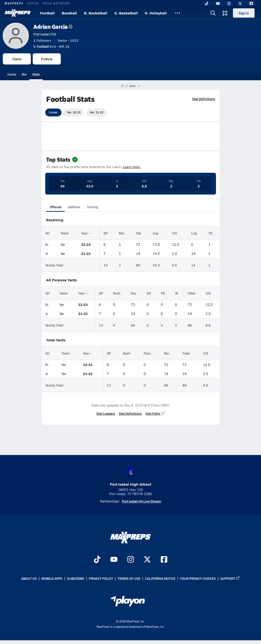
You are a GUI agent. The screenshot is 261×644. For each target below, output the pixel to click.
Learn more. (132, 167)
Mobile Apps (52, 579)
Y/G (174, 233)
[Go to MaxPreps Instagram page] (131, 560)
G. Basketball (126, 13)
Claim (17, 59)
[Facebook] (251, 3)
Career (53, 112)
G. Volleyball (156, 13)
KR (149, 293)
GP (106, 233)
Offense (55, 207)
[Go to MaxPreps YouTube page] (114, 560)
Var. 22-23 (74, 112)
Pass (147, 353)
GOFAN (33, 3)
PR (163, 293)
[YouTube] (218, 3)
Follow (47, 59)
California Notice (160, 579)
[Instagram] (229, 3)
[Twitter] (240, 3)
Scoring (93, 207)
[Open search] (213, 13)
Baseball (69, 13)
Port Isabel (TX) (45, 34)
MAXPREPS (14, 3)
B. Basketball (96, 13)
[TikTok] (207, 3)
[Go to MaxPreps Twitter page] (147, 560)
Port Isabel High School (131, 476)
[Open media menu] (225, 13)
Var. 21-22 (97, 112)
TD (210, 233)
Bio (24, 74)
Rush (116, 293)
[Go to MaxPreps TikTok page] (97, 560)
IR (176, 293)
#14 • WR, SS (51, 46)
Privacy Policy (101, 579)
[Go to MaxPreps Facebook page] (164, 560)
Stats (36, 74)
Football (47, 13)
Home (12, 74)
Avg (155, 233)
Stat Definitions (204, 99)
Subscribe (76, 579)
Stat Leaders (106, 413)
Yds (139, 233)
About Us (29, 579)
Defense (74, 207)
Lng (194, 233)
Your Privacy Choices (198, 579)
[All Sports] (177, 13)
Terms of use (129, 579)
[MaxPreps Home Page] (123, 86)
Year (86, 233)
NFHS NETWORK (56, 3)
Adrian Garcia (53, 27)
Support (230, 579)
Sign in (244, 13)
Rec (122, 233)
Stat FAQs (155, 413)
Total (191, 293)
